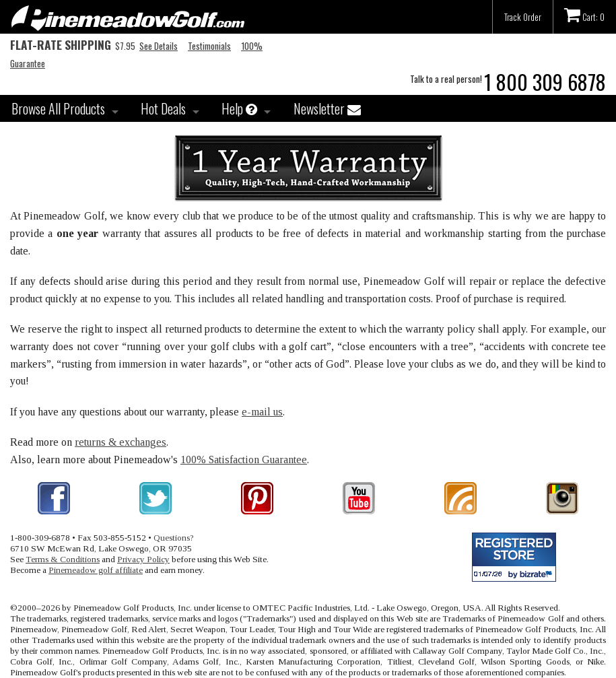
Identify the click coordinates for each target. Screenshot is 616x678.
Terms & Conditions (63, 559)
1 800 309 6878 (545, 82)
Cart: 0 (584, 15)
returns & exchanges (121, 442)
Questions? (174, 538)
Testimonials (209, 46)
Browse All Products (58, 108)
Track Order (523, 17)
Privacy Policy (143, 559)
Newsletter (327, 108)
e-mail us (262, 412)
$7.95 (73, 46)
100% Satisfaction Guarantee (244, 460)
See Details (159, 46)
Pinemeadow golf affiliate (96, 570)
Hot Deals (163, 108)
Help (239, 108)
